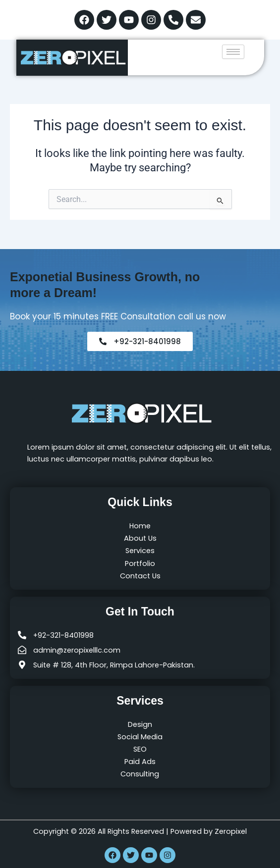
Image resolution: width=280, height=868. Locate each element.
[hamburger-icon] (233, 52)
